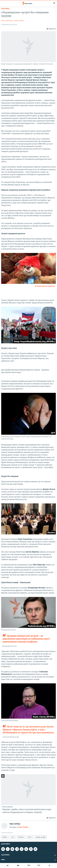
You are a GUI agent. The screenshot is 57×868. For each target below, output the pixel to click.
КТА (29, 865)
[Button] (51, 29)
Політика (5, 9)
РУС (39, 865)
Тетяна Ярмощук (7, 21)
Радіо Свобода (19, 21)
